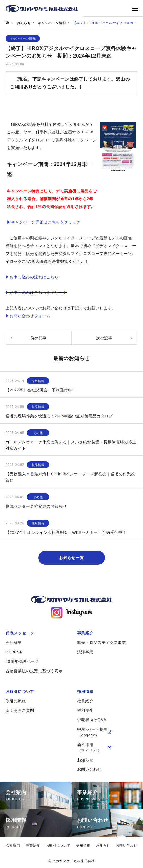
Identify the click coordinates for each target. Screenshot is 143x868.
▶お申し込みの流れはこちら (32, 277)
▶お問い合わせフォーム (28, 316)
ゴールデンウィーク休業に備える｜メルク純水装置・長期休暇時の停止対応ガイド (71, 445)
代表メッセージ (20, 633)
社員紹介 (85, 701)
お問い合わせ (89, 769)
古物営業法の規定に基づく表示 (34, 671)
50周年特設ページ (22, 661)
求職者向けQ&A (92, 720)
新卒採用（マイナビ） (89, 747)
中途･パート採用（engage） (93, 732)
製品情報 (38, 407)
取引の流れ (16, 701)
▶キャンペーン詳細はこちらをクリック (44, 222)
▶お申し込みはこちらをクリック (36, 292)
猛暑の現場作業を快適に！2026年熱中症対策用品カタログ (59, 416)
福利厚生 (85, 710)
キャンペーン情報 (23, 38)
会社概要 (14, 643)
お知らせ (85, 760)
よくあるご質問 (20, 710)
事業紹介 (85, 633)
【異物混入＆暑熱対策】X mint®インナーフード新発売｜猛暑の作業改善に (70, 477)
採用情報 (38, 381)
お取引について (20, 691)
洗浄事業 (85, 652)
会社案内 (13, 845)
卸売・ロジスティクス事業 (102, 643)
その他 (38, 433)
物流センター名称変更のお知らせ (36, 506)
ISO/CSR (14, 652)
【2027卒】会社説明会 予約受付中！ (41, 390)
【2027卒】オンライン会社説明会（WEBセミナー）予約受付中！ (66, 532)
